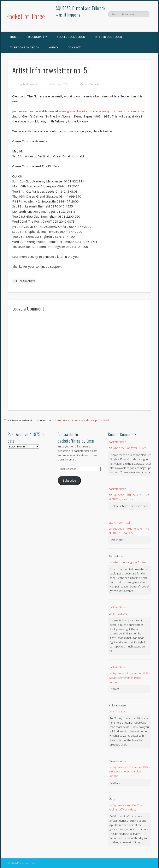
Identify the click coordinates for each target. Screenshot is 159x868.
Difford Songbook (108, 37)
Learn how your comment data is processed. (81, 420)
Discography (37, 37)
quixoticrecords (29, 84)
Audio (53, 47)
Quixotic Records (89, 84)
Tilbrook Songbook (25, 47)
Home (14, 37)
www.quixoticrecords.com (117, 111)
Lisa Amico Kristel (119, 523)
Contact (74, 47)
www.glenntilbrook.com (76, 111)
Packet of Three (26, 16)
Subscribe (69, 481)
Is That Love (120, 614)
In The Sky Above (25, 281)
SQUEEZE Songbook (71, 37)
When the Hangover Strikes (129, 448)
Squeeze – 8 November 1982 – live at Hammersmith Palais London (129, 678)
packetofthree (117, 442)
